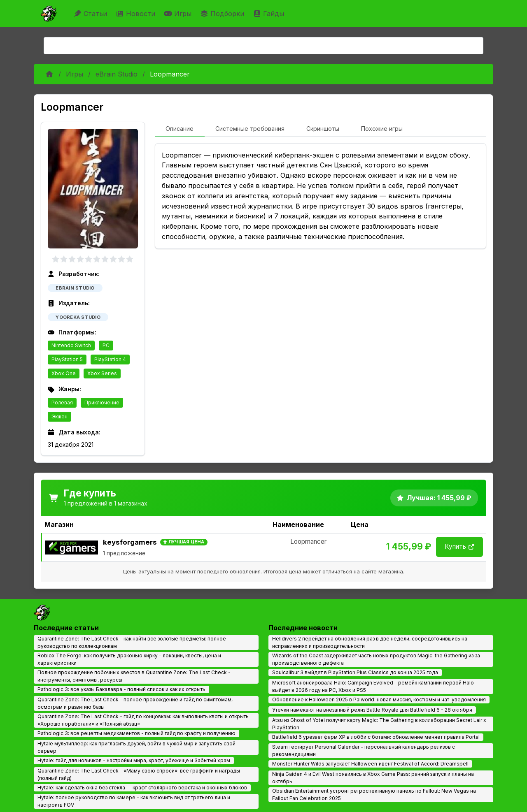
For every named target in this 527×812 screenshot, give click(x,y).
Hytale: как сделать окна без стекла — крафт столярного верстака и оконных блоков (142, 788)
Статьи (91, 14)
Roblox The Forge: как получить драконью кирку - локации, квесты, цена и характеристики (129, 659)
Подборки (223, 14)
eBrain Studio (117, 74)
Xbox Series (102, 373)
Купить (459, 546)
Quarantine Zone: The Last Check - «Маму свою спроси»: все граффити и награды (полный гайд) (139, 774)
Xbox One (64, 373)
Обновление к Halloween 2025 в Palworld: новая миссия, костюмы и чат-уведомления (379, 699)
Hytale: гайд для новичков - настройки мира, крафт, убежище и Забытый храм (134, 760)
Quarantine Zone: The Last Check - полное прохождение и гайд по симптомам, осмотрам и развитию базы (135, 703)
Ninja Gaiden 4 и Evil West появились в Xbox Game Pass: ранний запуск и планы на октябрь (373, 778)
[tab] (180, 129)
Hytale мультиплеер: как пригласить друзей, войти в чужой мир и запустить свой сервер (136, 747)
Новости (136, 14)
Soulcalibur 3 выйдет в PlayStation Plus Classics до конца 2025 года (355, 672)
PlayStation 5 (67, 359)
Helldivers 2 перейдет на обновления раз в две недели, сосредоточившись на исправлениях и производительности (370, 642)
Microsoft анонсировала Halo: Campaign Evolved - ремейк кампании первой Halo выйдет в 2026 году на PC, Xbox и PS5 (373, 686)
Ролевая (62, 403)
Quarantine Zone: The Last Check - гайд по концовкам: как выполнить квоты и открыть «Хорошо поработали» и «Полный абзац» (143, 720)
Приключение (102, 403)
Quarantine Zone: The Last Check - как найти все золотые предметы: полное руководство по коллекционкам (132, 642)
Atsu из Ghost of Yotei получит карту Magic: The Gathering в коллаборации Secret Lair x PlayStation (379, 724)
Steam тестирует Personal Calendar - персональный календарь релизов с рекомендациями (364, 751)
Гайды (269, 14)
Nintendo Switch (71, 345)
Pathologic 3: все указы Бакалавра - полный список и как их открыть (121, 689)
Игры (179, 14)
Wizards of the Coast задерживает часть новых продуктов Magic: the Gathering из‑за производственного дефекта (376, 659)
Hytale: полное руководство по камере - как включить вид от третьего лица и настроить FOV (134, 801)
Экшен (59, 416)
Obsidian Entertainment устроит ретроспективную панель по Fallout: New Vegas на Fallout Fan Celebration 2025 (374, 795)
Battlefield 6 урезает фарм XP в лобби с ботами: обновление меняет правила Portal (376, 737)
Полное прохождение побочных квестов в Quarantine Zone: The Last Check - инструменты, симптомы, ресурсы (134, 676)
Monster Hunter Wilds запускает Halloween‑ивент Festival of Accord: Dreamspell (370, 764)
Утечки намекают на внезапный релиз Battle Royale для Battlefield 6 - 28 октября (372, 710)
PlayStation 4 (110, 359)
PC (106, 345)
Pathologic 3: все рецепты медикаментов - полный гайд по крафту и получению (136, 733)
